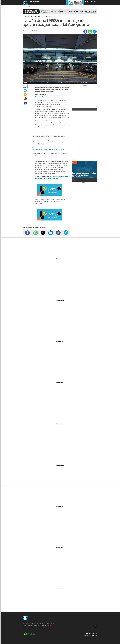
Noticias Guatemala (30, 16)
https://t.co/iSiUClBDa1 (39, 150)
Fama (70, 7)
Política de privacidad (93, 626)
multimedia (92, 7)
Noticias (45, 7)
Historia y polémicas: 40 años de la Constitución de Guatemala (84, 175)
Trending (85, 7)
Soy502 (28, 7)
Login (30, 2)
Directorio (95, 630)
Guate (51, 7)
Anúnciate (95, 622)
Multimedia (43, 626)
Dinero (57, 7)
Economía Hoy (36, 7)
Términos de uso (94, 628)
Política (48, 16)
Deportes (63, 7)
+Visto (85, 109)
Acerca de (95, 624)
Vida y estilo (76, 7)
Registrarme (36, 2)
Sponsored (50, 626)
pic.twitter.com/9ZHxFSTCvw (55, 150)
